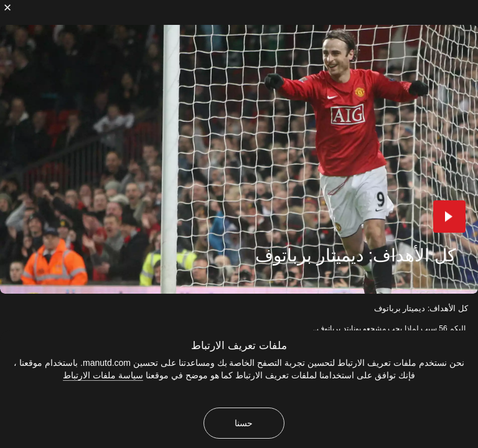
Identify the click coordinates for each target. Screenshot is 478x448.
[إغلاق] (7, 7)
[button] (449, 217)
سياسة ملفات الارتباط (103, 375)
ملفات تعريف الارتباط (239, 346)
